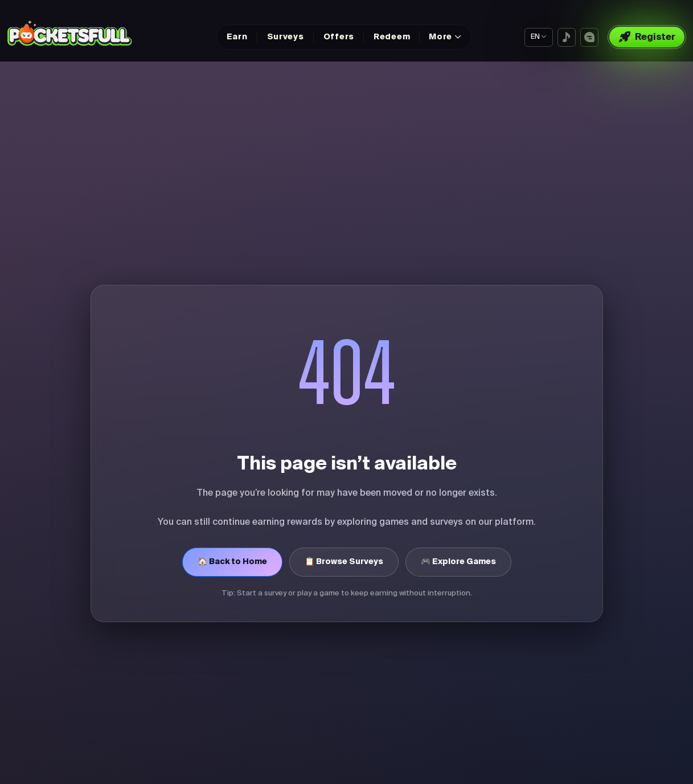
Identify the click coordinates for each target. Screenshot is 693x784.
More (440, 37)
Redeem (392, 37)
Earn (237, 37)
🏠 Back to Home (232, 562)
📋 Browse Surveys (344, 562)
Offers (339, 37)
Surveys (286, 37)
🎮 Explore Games (458, 562)
